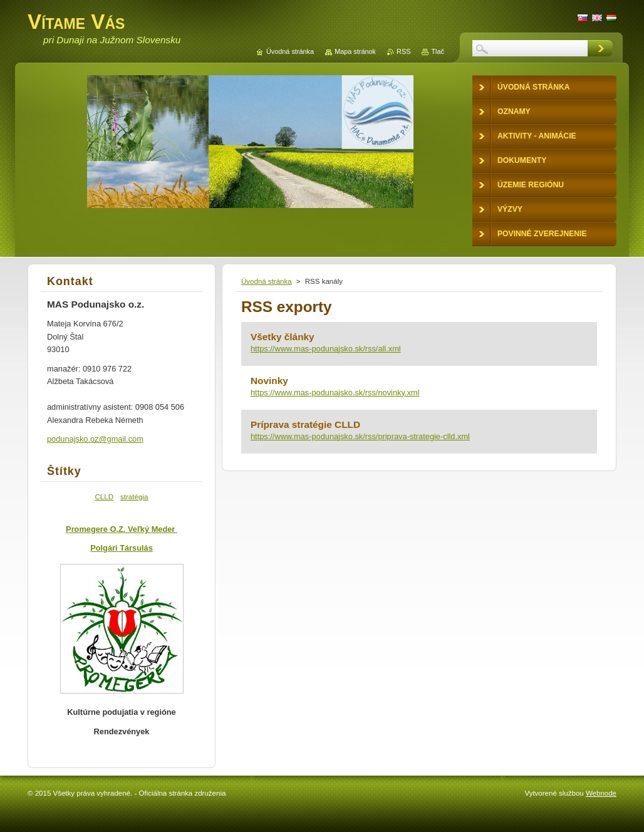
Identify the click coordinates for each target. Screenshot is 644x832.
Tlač (438, 51)
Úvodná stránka (267, 281)
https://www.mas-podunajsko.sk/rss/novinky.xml (335, 393)
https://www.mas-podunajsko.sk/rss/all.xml (326, 349)
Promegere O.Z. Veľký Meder (122, 529)
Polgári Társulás (122, 548)
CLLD (104, 497)
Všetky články (283, 337)
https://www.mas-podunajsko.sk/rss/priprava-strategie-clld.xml (360, 436)
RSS (403, 51)
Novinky (269, 381)
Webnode (601, 793)
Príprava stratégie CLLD (305, 424)
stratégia (134, 497)
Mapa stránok (355, 51)
